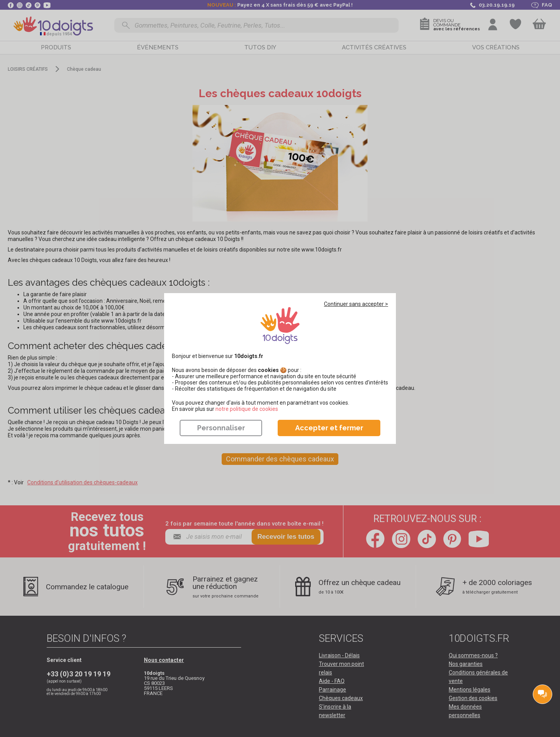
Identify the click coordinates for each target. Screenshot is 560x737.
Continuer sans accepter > (356, 304)
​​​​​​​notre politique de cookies (247, 409)
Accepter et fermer (329, 428)
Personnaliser (221, 428)
